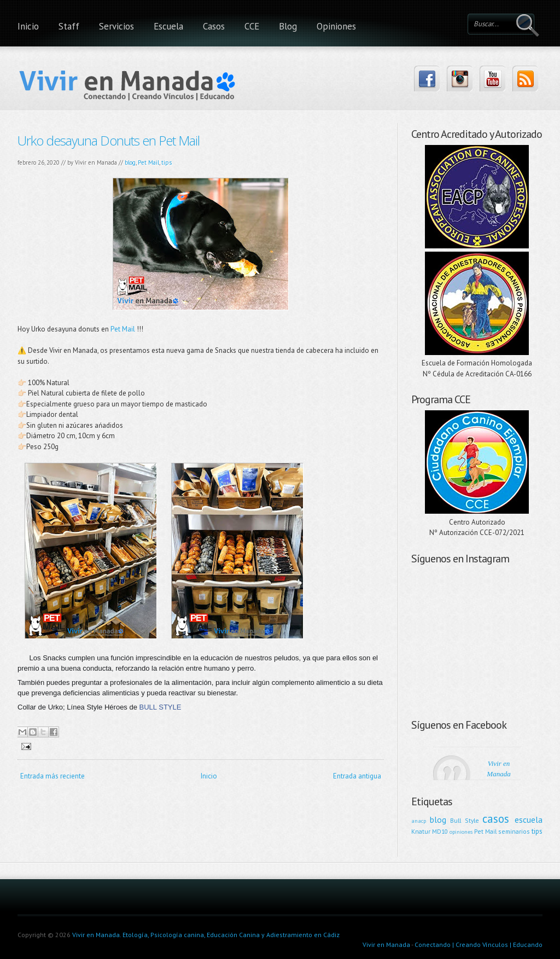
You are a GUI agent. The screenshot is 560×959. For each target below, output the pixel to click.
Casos (214, 26)
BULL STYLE (161, 707)
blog (130, 162)
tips (167, 162)
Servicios (116, 26)
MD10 (440, 831)
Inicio (28, 26)
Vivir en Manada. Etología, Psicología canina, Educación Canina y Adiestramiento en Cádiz (206, 935)
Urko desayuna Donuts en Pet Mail (109, 140)
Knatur (421, 831)
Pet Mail (148, 162)
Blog (288, 26)
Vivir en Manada (386, 945)
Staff (69, 26)
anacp (419, 821)
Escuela (168, 26)
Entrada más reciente (52, 776)
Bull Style (465, 820)
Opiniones (336, 26)
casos (496, 819)
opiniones (461, 832)
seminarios (514, 831)
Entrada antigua (357, 776)
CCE (252, 26)
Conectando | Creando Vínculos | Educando (479, 945)
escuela (529, 819)
